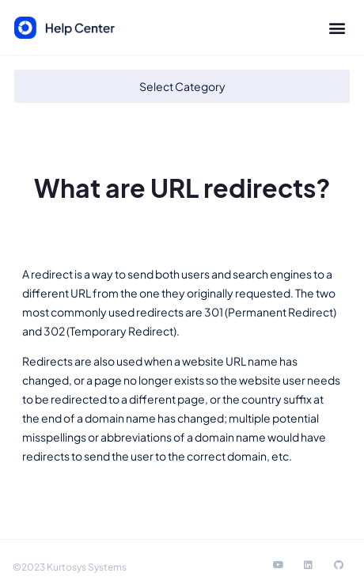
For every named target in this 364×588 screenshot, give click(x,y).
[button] (337, 28)
